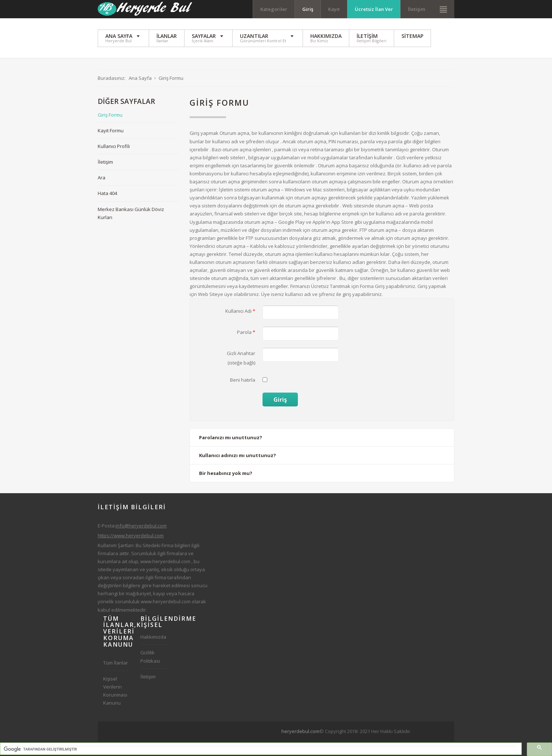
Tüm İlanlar (116, 663)
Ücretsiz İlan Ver (374, 9)
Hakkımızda (153, 637)
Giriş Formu (110, 115)
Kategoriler (274, 9)
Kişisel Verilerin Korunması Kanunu (115, 691)
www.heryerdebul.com (165, 561)
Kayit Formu (111, 130)
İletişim (417, 9)
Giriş (308, 9)
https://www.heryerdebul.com (131, 535)
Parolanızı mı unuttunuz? (231, 437)
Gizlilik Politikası (150, 656)
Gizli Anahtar (241, 353)
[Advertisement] (374, 745)
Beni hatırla (243, 380)
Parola (246, 332)
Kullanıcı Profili (114, 146)
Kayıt (334, 9)
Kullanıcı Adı (240, 311)
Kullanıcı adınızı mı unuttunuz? (238, 455)
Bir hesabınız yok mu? (226, 473)
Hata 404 (107, 193)
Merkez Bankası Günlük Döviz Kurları (131, 213)
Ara (102, 178)
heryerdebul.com (300, 731)
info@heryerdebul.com (141, 526)
